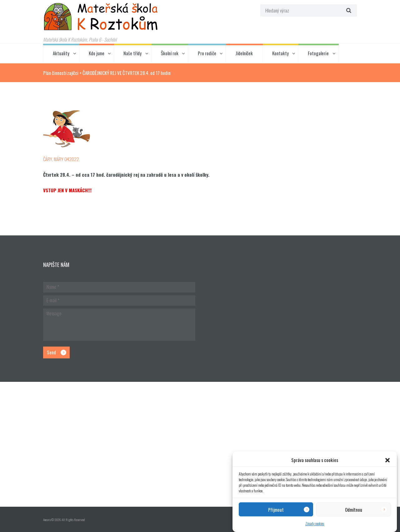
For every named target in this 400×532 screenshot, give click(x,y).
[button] (387, 460)
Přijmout (276, 510)
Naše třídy (132, 53)
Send (51, 352)
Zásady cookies (315, 523)
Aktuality (61, 53)
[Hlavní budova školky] (200, 444)
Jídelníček (244, 53)
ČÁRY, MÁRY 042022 (61, 159)
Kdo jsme (97, 53)
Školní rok (170, 53)
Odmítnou (354, 510)
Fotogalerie (318, 53)
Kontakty (280, 53)
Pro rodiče (207, 53)
